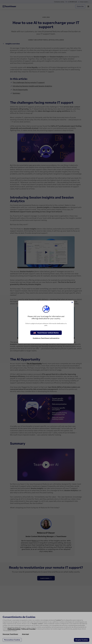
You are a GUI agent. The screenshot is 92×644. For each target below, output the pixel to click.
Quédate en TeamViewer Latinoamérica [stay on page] (46, 338)
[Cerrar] (72, 302)
